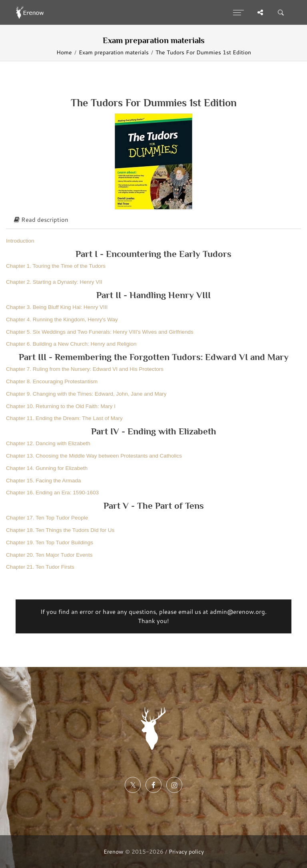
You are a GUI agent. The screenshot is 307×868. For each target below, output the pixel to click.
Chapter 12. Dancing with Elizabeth (48, 443)
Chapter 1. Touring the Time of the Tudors (56, 266)
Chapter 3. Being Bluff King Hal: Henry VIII (57, 307)
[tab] (153, 220)
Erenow (114, 851)
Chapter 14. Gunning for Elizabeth (47, 468)
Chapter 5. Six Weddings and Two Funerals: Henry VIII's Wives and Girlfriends (100, 332)
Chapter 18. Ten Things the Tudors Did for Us (60, 530)
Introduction (20, 241)
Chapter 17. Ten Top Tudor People (47, 518)
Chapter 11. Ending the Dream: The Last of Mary (64, 418)
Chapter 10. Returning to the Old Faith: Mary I (61, 406)
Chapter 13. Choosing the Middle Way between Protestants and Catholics (94, 456)
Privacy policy (186, 851)
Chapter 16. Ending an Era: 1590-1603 (52, 493)
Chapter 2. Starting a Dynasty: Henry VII (54, 282)
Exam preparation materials (114, 52)
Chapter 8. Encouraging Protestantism (52, 381)
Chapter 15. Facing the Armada (44, 481)
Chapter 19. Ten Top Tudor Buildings (50, 542)
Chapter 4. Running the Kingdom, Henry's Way (62, 320)
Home (64, 52)
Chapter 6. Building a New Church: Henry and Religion (71, 344)
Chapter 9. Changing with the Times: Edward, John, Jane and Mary (86, 394)
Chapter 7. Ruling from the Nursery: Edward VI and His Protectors (85, 369)
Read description (41, 220)
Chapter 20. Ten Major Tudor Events (49, 555)
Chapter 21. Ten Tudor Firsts (40, 567)
